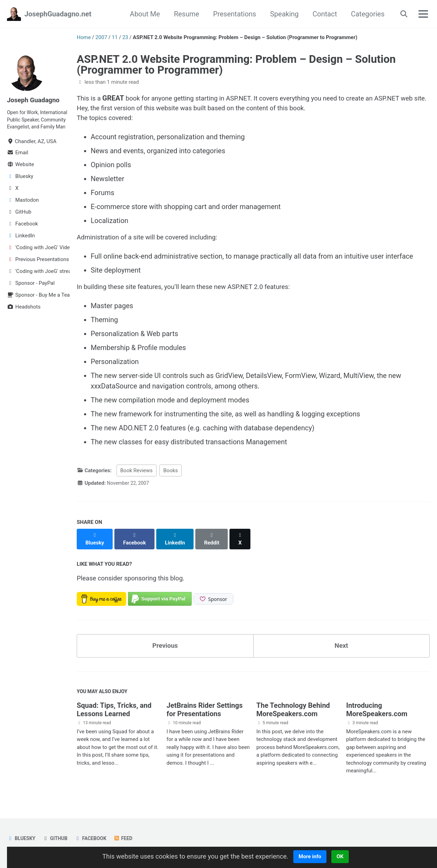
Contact (322, 14)
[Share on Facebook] (136, 540)
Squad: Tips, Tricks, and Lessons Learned (114, 712)
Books (171, 475)
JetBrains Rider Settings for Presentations (205, 712)
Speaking (281, 14)
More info (317, 856)
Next (341, 646)
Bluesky (22, 839)
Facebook (94, 839)
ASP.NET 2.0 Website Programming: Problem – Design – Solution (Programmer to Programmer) (236, 65)
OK (348, 856)
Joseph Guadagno (35, 100)
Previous (165, 646)
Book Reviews (137, 475)
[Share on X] (244, 540)
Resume (183, 14)
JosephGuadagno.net (58, 14)
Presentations (232, 14)
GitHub (57, 839)
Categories (365, 14)
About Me (142, 14)
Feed (129, 839)
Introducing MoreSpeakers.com (377, 712)
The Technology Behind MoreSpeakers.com (293, 712)
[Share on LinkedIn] (178, 540)
